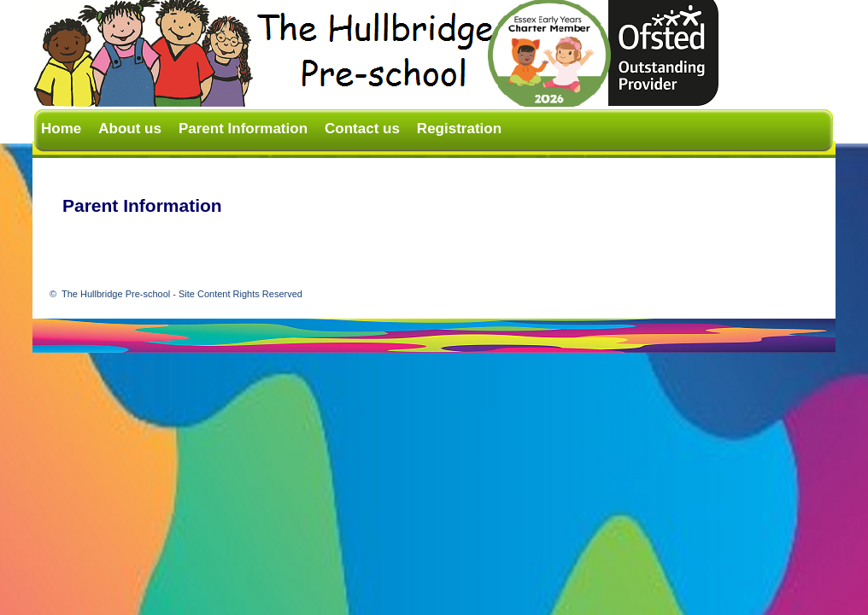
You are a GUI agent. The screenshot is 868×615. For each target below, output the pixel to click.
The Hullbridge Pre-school (182, 294)
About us (130, 129)
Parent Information (243, 129)
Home (61, 129)
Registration (459, 129)
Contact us (362, 129)
